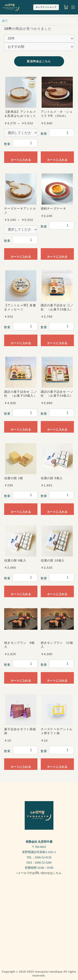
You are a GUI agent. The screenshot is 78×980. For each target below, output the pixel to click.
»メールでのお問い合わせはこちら (39, 873)
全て (5, 21)
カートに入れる (21, 160)
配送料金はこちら (39, 61)
